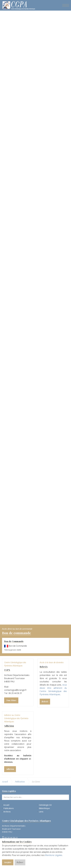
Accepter (8, 862)
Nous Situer (11, 700)
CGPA (7, 670)
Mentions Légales (54, 855)
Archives (7, 812)
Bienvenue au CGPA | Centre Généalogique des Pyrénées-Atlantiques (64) (19, 6)
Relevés (44, 667)
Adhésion (9, 726)
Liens (41, 812)
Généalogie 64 (45, 805)
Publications (9, 808)
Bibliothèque (44, 808)
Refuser (20, 862)
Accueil (6, 805)
